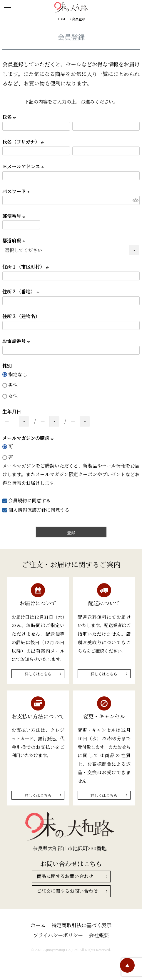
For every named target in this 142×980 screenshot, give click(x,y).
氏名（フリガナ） (24, 142)
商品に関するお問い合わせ (65, 876)
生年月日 (12, 411)
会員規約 (18, 500)
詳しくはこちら (38, 674)
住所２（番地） (22, 291)
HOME (62, 19)
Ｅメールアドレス (24, 166)
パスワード (17, 191)
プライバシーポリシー (58, 935)
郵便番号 (15, 216)
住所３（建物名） (21, 316)
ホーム (38, 925)
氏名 (10, 117)
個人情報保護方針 (27, 510)
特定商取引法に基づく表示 (81, 925)
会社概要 (99, 935)
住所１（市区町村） (26, 267)
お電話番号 (17, 341)
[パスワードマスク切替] (135, 200)
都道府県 (15, 240)
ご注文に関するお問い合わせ (67, 891)
